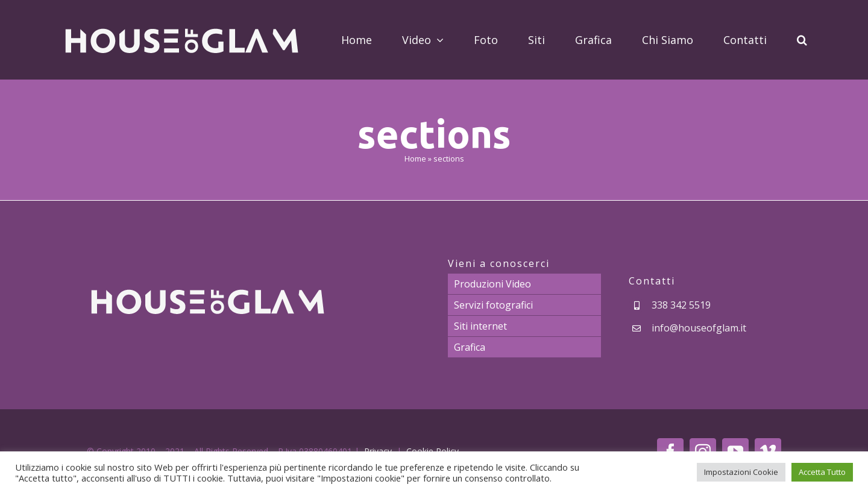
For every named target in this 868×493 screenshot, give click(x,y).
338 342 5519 (681, 305)
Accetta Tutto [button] (822, 472)
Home (415, 159)
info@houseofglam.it (699, 328)
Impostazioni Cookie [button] (741, 472)
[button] (802, 40)
